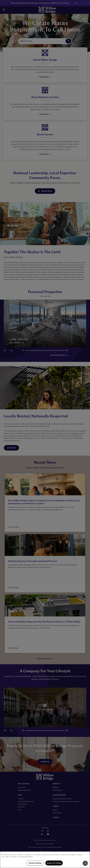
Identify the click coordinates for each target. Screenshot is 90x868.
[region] (45, 860)
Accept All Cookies (54, 863)
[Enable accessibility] (85, 863)
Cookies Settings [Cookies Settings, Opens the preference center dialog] (35, 863)
